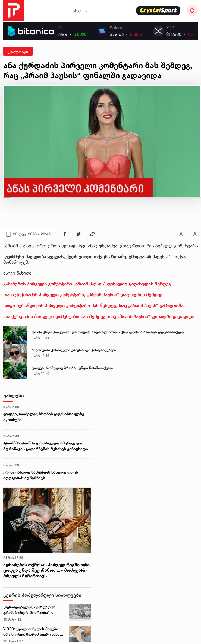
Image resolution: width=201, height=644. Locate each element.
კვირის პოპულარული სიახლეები (42, 595)
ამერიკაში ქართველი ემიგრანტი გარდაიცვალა (74, 350)
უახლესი (14, 395)
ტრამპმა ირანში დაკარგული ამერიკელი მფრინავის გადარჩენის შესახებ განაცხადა (46, 446)
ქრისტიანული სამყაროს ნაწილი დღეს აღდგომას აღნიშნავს (41, 475)
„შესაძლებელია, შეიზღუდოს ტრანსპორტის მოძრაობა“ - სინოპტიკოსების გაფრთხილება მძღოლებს (32, 610)
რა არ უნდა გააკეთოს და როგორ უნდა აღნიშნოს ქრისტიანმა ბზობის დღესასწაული (108, 332)
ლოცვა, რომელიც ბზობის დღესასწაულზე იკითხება (44, 417)
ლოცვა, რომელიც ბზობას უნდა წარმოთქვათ (72, 368)
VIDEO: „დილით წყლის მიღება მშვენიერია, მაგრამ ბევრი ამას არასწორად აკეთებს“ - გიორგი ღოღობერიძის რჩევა (32, 632)
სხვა (80, 11)
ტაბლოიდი (18, 51)
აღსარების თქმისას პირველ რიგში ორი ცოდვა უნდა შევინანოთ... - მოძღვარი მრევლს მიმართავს (46, 570)
